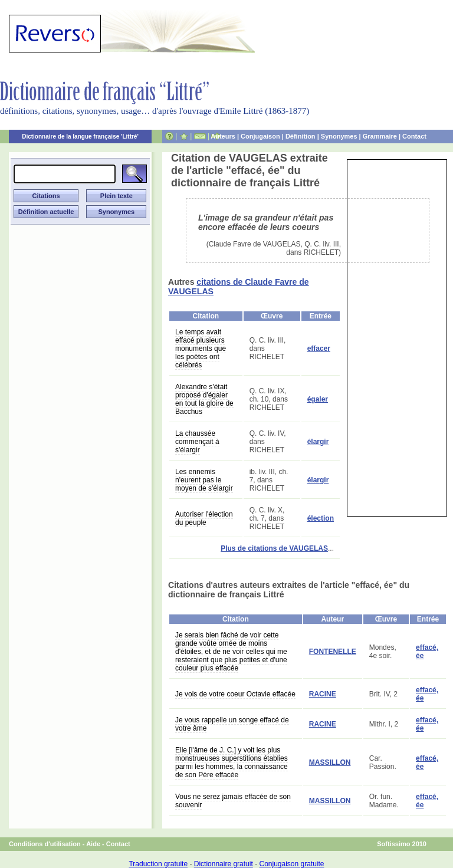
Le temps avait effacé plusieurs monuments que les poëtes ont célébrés (201, 348)
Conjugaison (260, 136)
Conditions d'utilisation (45, 844)
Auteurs (223, 136)
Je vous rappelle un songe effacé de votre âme (232, 724)
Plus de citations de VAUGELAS (274, 548)
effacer (319, 348)
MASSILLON (330, 762)
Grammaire (380, 136)
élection (321, 518)
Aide (93, 844)
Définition (301, 136)
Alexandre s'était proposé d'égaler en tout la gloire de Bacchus (204, 399)
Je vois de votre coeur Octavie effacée (235, 694)
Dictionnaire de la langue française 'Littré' (80, 137)
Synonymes (339, 136)
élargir (318, 442)
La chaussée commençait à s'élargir (197, 442)
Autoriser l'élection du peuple (204, 518)
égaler (318, 399)
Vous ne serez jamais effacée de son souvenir (233, 801)
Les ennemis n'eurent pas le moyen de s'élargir (204, 480)
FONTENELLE (333, 652)
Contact (414, 136)
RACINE (323, 694)
